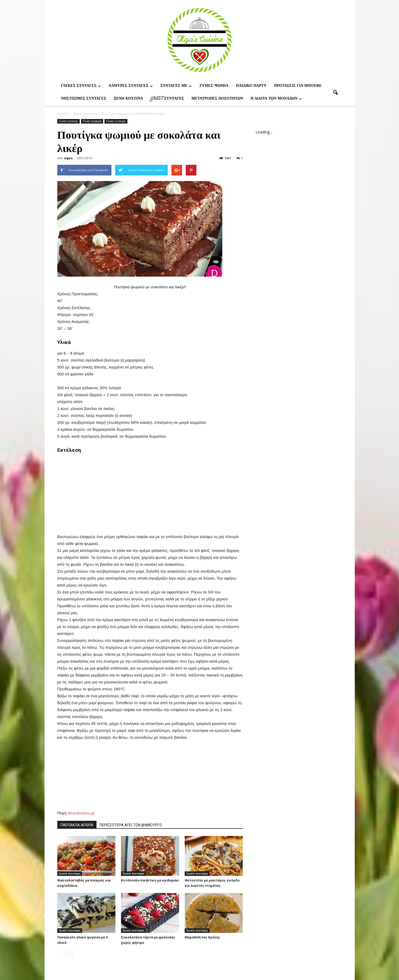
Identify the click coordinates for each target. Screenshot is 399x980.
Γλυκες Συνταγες (81, 86)
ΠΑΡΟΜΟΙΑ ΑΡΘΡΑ (77, 825)
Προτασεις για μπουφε (298, 86)
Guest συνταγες (167, 99)
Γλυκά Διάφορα (92, 121)
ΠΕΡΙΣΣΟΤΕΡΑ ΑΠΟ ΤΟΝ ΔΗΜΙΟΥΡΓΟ (131, 825)
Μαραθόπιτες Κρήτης (202, 937)
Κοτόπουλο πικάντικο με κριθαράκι (150, 880)
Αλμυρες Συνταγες (130, 86)
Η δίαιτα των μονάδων (276, 99)
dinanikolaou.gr (81, 813)
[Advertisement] (150, 491)
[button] (336, 93)
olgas (68, 158)
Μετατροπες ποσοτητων (217, 99)
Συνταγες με (176, 86)
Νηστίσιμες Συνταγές (84, 99)
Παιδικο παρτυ (251, 86)
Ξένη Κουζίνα (128, 99)
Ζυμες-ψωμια (214, 86)
